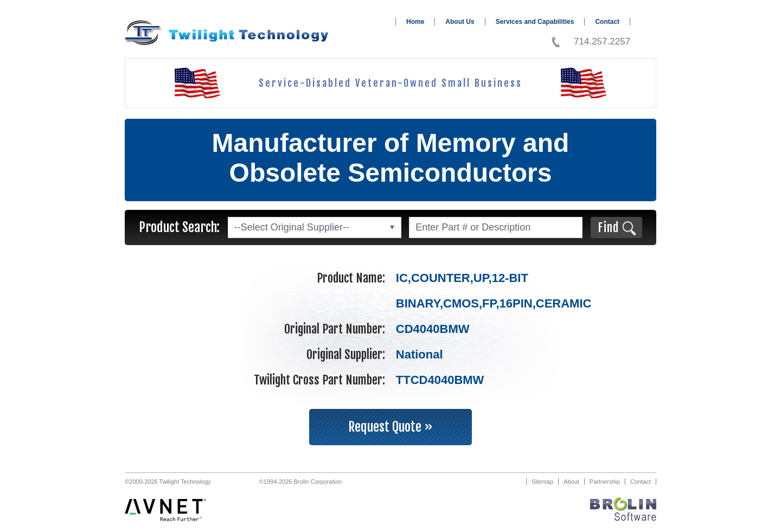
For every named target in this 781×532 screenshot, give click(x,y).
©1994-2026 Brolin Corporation (300, 482)
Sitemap (542, 482)
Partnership (605, 482)
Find (608, 227)
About (571, 482)
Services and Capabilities (535, 22)
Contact (607, 22)
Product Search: (179, 227)
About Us (460, 22)
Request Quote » (390, 427)
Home (415, 22)
